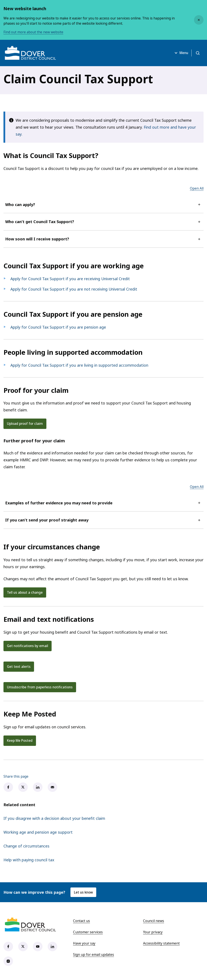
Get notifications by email (28, 646)
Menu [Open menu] (180, 53)
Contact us (81, 921)
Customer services (88, 932)
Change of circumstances (26, 846)
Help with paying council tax (29, 860)
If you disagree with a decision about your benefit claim (54, 819)
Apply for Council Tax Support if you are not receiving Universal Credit (74, 289)
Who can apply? (103, 205)
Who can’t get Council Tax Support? (103, 222)
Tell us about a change (25, 592)
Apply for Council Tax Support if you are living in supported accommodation (79, 365)
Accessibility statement (161, 944)
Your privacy (153, 932)
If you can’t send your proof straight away (103, 520)
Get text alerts (19, 667)
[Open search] (197, 53)
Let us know (84, 892)
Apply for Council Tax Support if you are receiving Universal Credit (70, 279)
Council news (154, 921)
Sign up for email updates (94, 955)
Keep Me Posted (20, 741)
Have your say (84, 944)
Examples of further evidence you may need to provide (103, 503)
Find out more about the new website (33, 32)
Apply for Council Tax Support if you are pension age (58, 327)
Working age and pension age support (38, 833)
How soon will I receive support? (103, 239)
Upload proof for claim (26, 424)
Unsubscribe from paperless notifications (41, 687)
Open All (197, 188)
